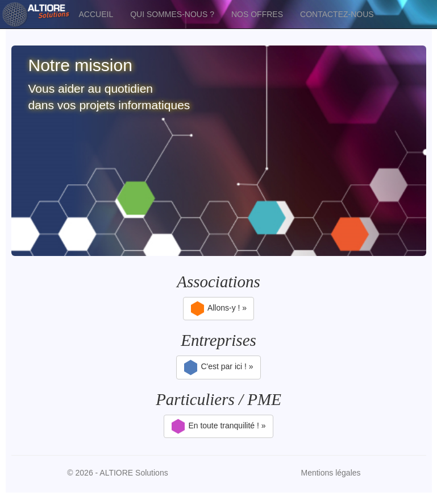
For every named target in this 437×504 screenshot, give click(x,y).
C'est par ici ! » (218, 367)
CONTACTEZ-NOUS (337, 14)
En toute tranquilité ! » (218, 427)
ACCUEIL (96, 14)
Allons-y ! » (218, 309)
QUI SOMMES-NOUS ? (172, 14)
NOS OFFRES (257, 14)
